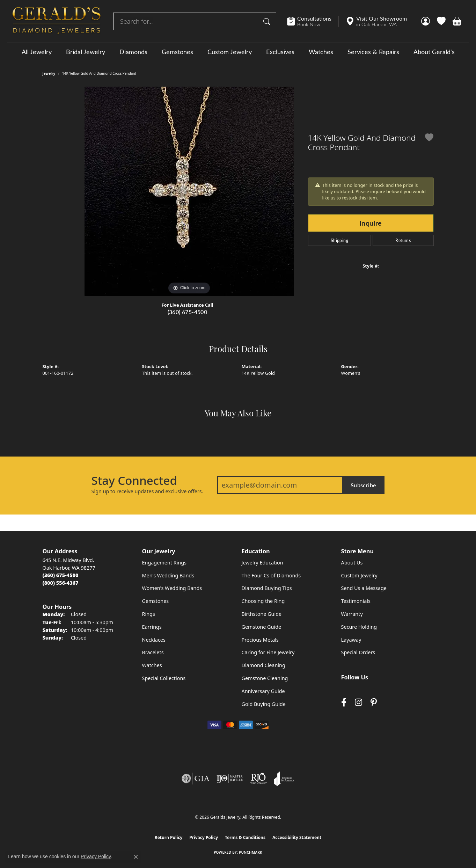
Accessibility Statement (297, 837)
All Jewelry (37, 52)
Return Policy (169, 837)
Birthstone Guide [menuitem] (262, 614)
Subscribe (364, 485)
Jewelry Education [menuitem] (262, 563)
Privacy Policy (204, 837)
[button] (426, 21)
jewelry (49, 73)
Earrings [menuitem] (152, 627)
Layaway (351, 640)
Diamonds (133, 52)
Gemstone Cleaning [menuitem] (265, 678)
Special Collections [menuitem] (164, 678)
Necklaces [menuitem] (154, 640)
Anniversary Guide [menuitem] (263, 691)
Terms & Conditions (245, 837)
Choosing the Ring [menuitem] (263, 601)
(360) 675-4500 (188, 312)
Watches (321, 52)
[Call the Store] (61, 575)
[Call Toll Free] (61, 583)
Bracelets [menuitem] (153, 652)
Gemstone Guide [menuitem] (262, 627)
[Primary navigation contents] (238, 52)
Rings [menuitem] (149, 614)
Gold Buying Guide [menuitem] (264, 704)
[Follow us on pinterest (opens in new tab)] (374, 702)
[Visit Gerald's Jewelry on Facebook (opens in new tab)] (344, 702)
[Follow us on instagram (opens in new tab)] (358, 702)
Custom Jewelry (230, 52)
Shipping (339, 240)
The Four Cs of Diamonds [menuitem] (271, 575)
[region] (189, 191)
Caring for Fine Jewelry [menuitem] (268, 652)
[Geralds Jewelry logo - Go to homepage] (57, 21)
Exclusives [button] (280, 52)
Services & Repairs (373, 52)
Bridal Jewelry (86, 52)
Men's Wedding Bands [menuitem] (168, 575)
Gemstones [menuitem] (156, 601)
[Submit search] (268, 21)
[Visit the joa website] (284, 779)
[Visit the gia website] (196, 779)
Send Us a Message (364, 588)
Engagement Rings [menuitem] (164, 563)
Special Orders (358, 652)
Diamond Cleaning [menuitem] (263, 665)
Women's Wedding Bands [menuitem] (172, 588)
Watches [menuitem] (152, 665)
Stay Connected (134, 481)
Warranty (352, 614)
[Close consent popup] (136, 857)
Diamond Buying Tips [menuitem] (267, 588)
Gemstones (177, 52)
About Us (352, 563)
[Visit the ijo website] (230, 779)
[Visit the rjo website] (258, 779)
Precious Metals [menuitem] (260, 640)
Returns (403, 240)
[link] (313, 21)
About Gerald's (434, 52)
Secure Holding (359, 627)
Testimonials (356, 601)
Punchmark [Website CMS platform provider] (251, 852)
